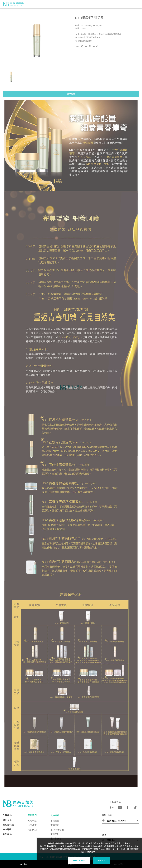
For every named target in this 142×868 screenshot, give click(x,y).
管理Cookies (79, 860)
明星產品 (7, 834)
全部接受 (102, 860)
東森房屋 (55, 834)
